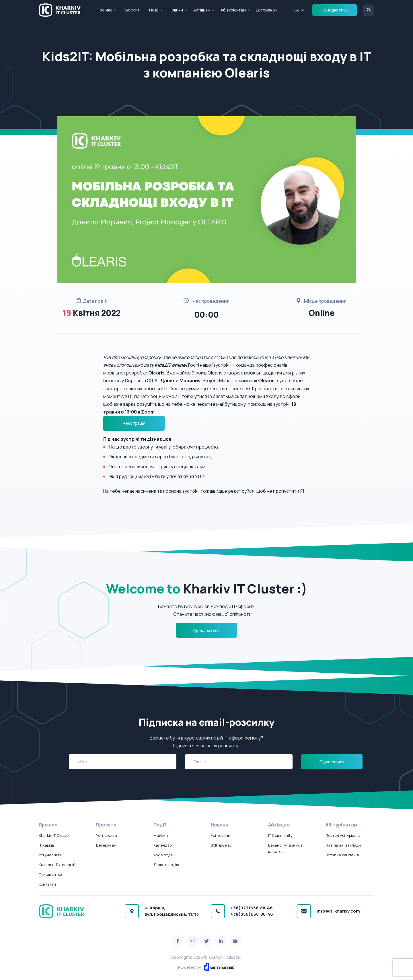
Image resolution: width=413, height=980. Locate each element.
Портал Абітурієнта (343, 835)
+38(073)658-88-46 (252, 908)
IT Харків (46, 845)
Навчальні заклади (343, 845)
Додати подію (166, 865)
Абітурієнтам (233, 10)
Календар (162, 845)
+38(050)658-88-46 (252, 914)
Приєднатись (335, 10)
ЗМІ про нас (221, 845)
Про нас (105, 10)
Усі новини (221, 835)
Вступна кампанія (342, 855)
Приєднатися (51, 874)
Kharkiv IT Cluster (54, 835)
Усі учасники (51, 855)
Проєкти (131, 10)
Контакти (47, 884)
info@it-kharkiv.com (338, 911)
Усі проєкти (107, 835)
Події (154, 10)
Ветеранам (267, 10)
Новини (176, 10)
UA (296, 10)
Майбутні (162, 835)
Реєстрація (134, 423)
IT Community (280, 835)
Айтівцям (202, 10)
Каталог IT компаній (57, 865)
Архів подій (163, 855)
